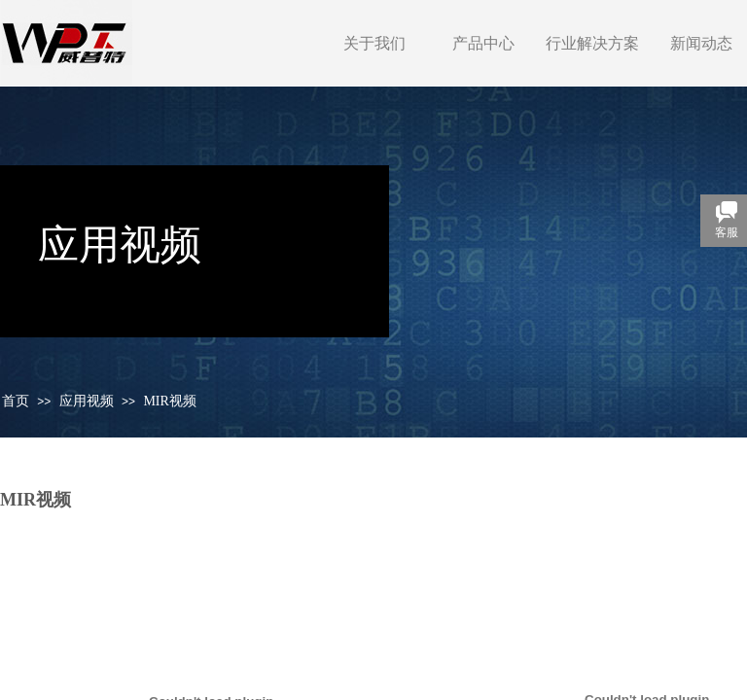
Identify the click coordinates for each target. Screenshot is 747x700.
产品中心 (483, 43)
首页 (16, 401)
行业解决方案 (592, 43)
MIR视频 (169, 401)
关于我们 (374, 43)
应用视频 (87, 401)
